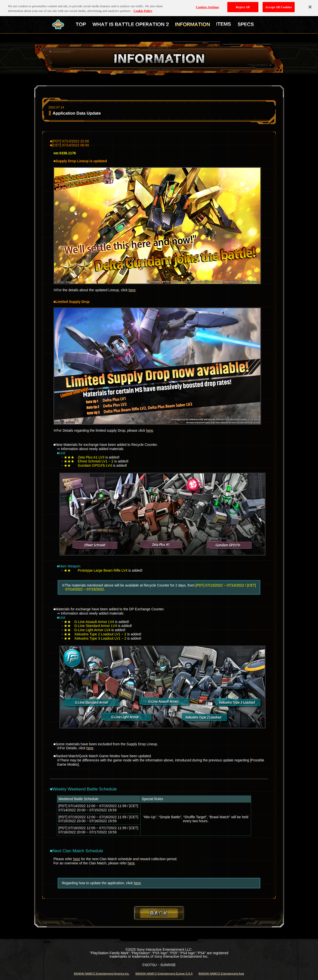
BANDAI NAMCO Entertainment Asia (221, 974)
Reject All (243, 5)
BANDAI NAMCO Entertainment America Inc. (102, 974)
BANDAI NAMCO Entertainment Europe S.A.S (164, 974)
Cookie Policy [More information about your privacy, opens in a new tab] (143, 9)
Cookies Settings (207, 5)
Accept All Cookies (279, 5)
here (132, 290)
